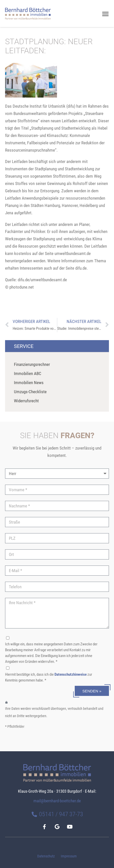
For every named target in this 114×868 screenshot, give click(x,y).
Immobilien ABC (28, 373)
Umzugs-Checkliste (30, 392)
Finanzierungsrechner (32, 364)
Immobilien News (29, 383)
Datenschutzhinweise (71, 674)
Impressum (69, 856)
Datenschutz (46, 856)
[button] (105, 14)
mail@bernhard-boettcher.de (57, 801)
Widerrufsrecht (26, 401)
